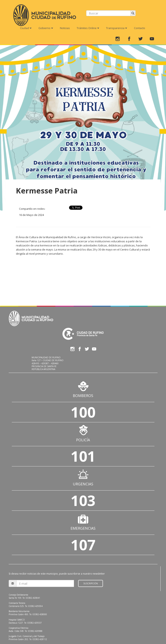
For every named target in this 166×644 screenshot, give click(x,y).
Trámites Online (88, 28)
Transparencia (117, 28)
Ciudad (26, 28)
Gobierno (46, 28)
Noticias (65, 28)
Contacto (140, 28)
